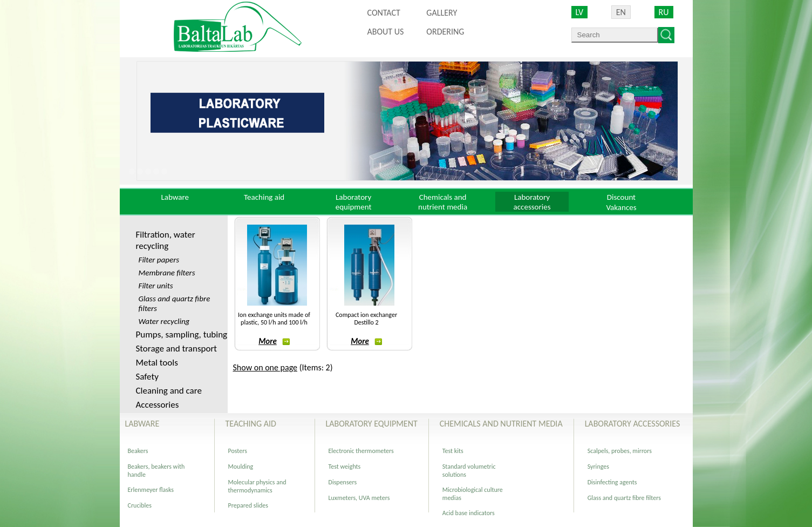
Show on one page (265, 367)
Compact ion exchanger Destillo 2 (366, 319)
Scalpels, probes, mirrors (620, 451)
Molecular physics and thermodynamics (257, 486)
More (274, 341)
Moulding (241, 467)
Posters (238, 451)
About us (386, 32)
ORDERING (445, 32)
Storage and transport (177, 349)
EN (621, 12)
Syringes (598, 467)
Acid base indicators (469, 513)
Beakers (138, 451)
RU (664, 12)
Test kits (453, 451)
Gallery (442, 13)
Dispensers (343, 482)
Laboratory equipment (354, 202)
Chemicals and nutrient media (443, 202)
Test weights (345, 467)
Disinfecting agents (612, 482)
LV (580, 12)
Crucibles (140, 505)
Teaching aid (264, 197)
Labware (175, 197)
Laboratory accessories (532, 202)
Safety (147, 377)
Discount (621, 197)
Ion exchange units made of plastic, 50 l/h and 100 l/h (274, 319)
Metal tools (157, 363)
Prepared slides (248, 505)
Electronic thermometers (361, 451)
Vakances (621, 207)
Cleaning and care (169, 391)
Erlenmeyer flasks (151, 490)
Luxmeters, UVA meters (359, 498)
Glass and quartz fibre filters (624, 498)
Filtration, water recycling (166, 240)
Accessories (158, 405)
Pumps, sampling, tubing (182, 335)
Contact (384, 13)
